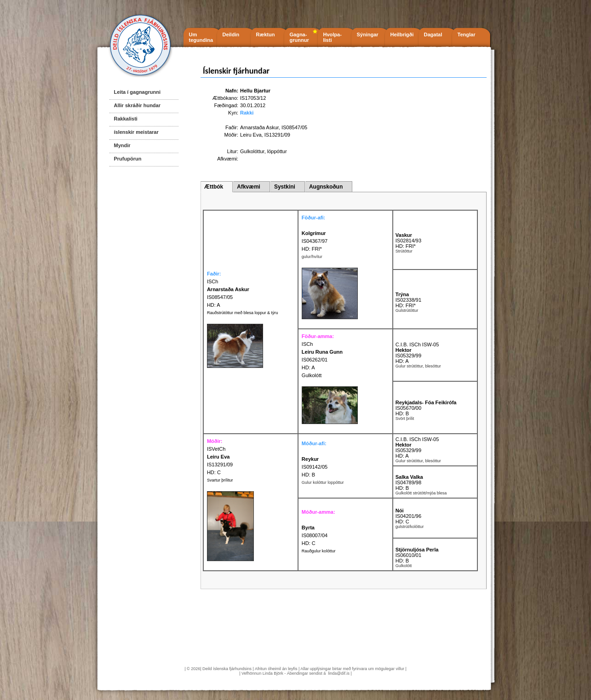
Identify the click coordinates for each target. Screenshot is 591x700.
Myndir (122, 145)
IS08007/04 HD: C (315, 535)
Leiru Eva (251, 135)
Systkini (285, 187)
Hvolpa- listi (333, 37)
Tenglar (467, 34)
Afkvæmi (249, 187)
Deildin (231, 34)
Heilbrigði (402, 34)
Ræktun (266, 34)
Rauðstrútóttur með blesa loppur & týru (243, 313)
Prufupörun (128, 159)
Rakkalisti (126, 119)
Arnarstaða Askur (259, 127)
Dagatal (433, 34)
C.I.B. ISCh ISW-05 (417, 344)
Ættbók (214, 187)
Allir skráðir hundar (137, 105)
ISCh (307, 344)
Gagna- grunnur (299, 37)
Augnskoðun (326, 187)
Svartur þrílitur (220, 480)
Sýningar (368, 34)
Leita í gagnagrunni (137, 92)
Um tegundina (201, 37)
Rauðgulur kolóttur (319, 551)
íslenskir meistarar (136, 132)
